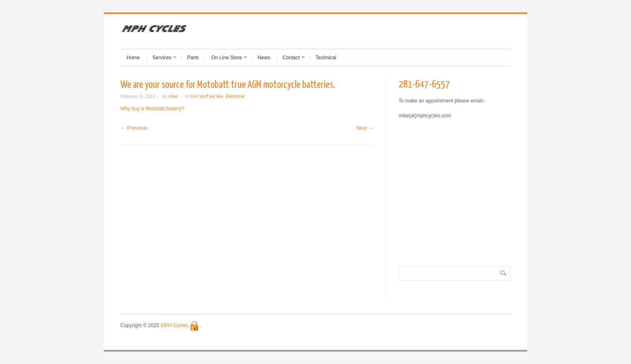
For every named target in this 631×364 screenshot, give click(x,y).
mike (173, 96)
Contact (291, 58)
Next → (365, 128)
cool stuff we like (207, 96)
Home (133, 58)
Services (162, 58)
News (264, 58)
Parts (193, 58)
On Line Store (227, 58)
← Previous (134, 128)
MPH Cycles (174, 325)
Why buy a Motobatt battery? (152, 109)
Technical (326, 58)
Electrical (235, 96)
